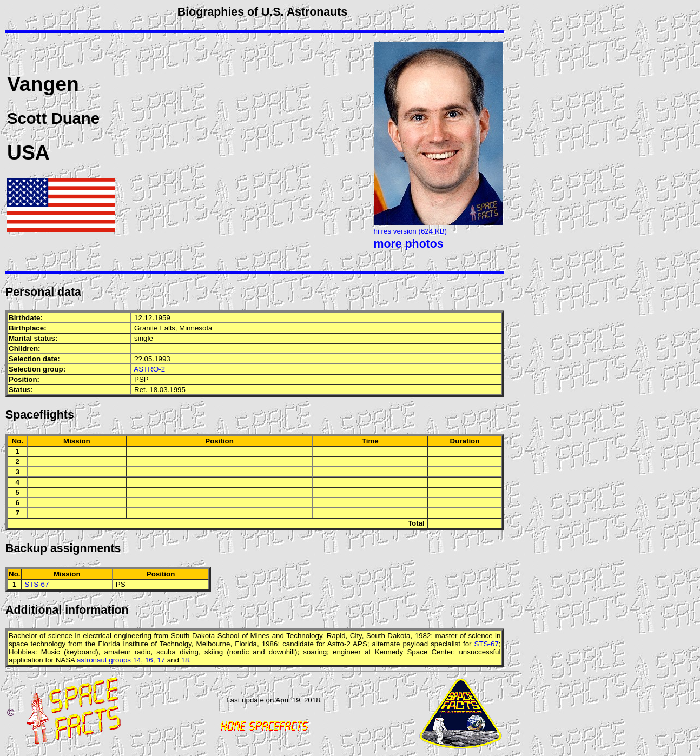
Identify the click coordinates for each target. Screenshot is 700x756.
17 (161, 660)
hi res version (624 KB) (411, 231)
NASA (65, 660)
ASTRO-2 (149, 369)
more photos (409, 244)
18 (185, 660)
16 (149, 660)
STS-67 (37, 584)
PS (121, 584)
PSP (141, 379)
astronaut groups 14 (109, 660)
